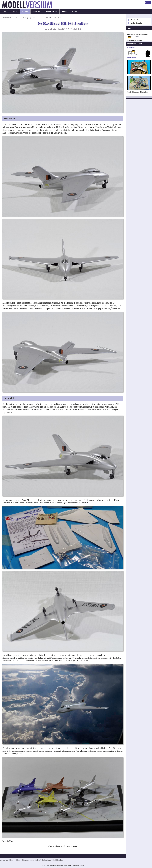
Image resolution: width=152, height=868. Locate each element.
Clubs (74, 12)
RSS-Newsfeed (135, 20)
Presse (65, 12)
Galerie (25, 12)
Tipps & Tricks (51, 12)
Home (5, 12)
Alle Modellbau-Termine (135, 41)
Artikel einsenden (136, 23)
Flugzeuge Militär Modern (33, 18)
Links (82, 866)
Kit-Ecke (37, 12)
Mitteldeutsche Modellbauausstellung (138, 35)
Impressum (76, 866)
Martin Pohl (144, 92)
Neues (15, 12)
